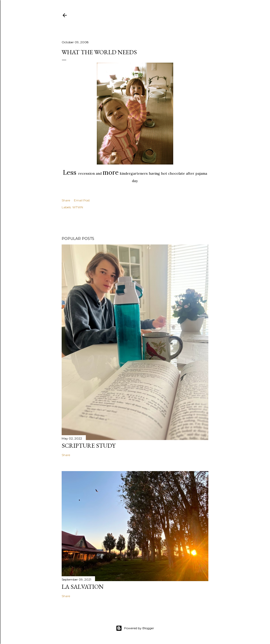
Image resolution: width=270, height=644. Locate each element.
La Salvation (83, 587)
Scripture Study (89, 446)
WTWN (78, 207)
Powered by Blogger (135, 628)
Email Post (82, 200)
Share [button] (66, 200)
